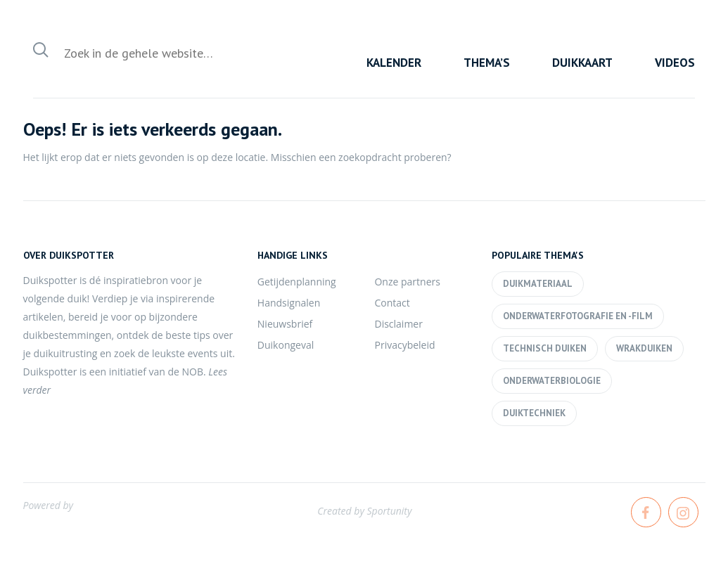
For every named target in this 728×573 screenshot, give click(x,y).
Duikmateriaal (538, 284)
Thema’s (487, 63)
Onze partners (407, 282)
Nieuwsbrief (285, 324)
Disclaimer (398, 324)
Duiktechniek (534, 413)
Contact (392, 303)
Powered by (49, 505)
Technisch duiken (545, 348)
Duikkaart (582, 63)
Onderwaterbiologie (552, 381)
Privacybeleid (404, 345)
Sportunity (389, 511)
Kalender (394, 63)
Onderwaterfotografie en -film (578, 316)
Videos (675, 63)
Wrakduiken (644, 348)
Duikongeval (286, 345)
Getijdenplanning (297, 282)
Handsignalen (289, 303)
